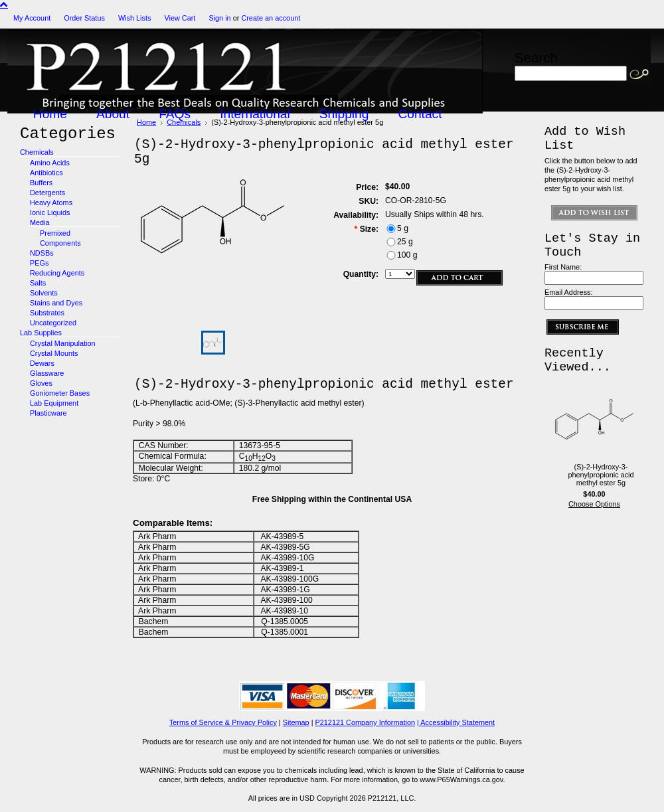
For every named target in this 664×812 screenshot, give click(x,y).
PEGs (39, 263)
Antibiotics (46, 173)
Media (40, 222)
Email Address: (569, 292)
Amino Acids (50, 163)
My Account (32, 18)
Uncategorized (53, 323)
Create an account (271, 18)
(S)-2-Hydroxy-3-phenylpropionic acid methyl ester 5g (601, 475)
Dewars (42, 363)
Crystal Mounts (54, 353)
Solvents (44, 293)
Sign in (219, 18)
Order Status (84, 18)
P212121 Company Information (366, 722)
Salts (38, 283)
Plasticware (48, 413)
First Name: (563, 267)
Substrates (47, 313)
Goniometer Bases (60, 393)
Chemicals (37, 152)
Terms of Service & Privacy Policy (223, 722)
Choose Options (594, 504)
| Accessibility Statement (456, 722)
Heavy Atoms (51, 203)
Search (536, 57)
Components (60, 243)
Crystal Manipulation (63, 343)
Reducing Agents (57, 273)
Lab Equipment (54, 403)
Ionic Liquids (50, 212)
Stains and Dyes (56, 303)
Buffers (41, 183)
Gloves (41, 383)
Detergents (47, 193)
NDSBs (42, 253)
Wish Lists (135, 18)
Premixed (55, 233)
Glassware (47, 373)
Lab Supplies (41, 333)
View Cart (180, 18)
